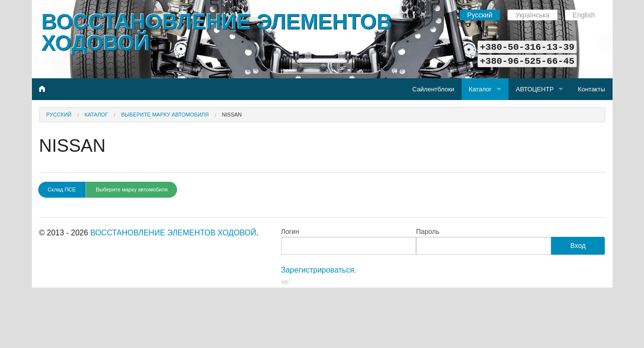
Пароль (428, 232)
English (584, 15)
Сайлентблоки (433, 89)
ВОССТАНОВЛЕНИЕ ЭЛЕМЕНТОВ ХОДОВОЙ (217, 32)
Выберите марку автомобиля (165, 115)
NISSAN (232, 115)
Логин (290, 232)
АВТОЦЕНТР (535, 89)
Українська (532, 15)
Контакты (591, 89)
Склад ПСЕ (62, 189)
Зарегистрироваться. (319, 270)
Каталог (480, 89)
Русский (480, 15)
